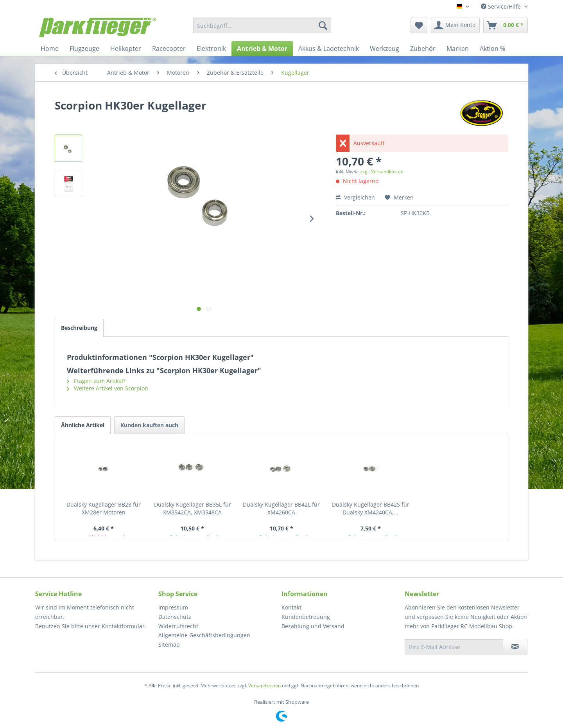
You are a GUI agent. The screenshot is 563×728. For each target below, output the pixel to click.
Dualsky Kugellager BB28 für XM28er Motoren (104, 508)
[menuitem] (262, 25)
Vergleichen (355, 197)
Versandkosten (264, 686)
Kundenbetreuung (306, 617)
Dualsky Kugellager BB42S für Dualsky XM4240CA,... (371, 508)
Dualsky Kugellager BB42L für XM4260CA (281, 508)
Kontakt (291, 607)
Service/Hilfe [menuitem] (502, 6)
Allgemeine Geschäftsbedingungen (204, 635)
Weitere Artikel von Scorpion (108, 388)
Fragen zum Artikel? (96, 381)
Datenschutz (175, 617)
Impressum (173, 607)
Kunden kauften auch (149, 425)
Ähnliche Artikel (83, 425)
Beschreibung (79, 328)
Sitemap (169, 644)
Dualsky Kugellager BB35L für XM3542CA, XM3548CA (193, 508)
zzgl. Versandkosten (382, 172)
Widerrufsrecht (178, 626)
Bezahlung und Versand (313, 626)
